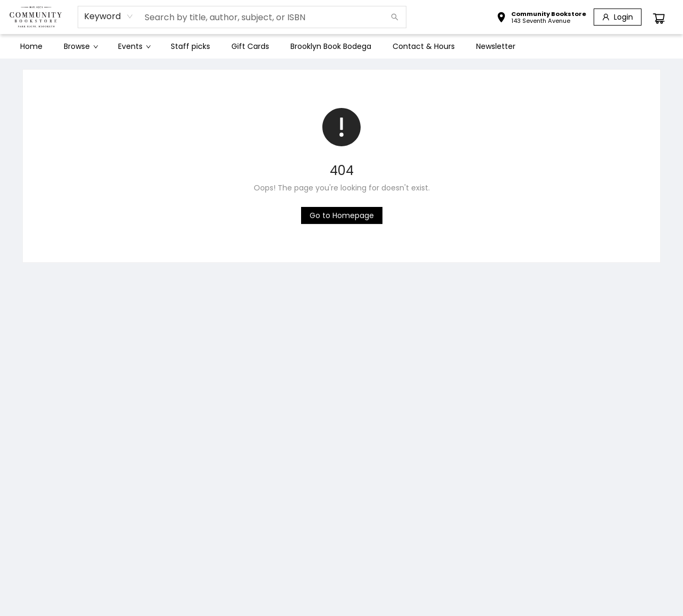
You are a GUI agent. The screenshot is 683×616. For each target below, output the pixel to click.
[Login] (618, 17)
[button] (541, 19)
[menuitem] (31, 46)
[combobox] (109, 16)
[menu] (341, 46)
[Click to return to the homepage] (342, 215)
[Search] (395, 17)
